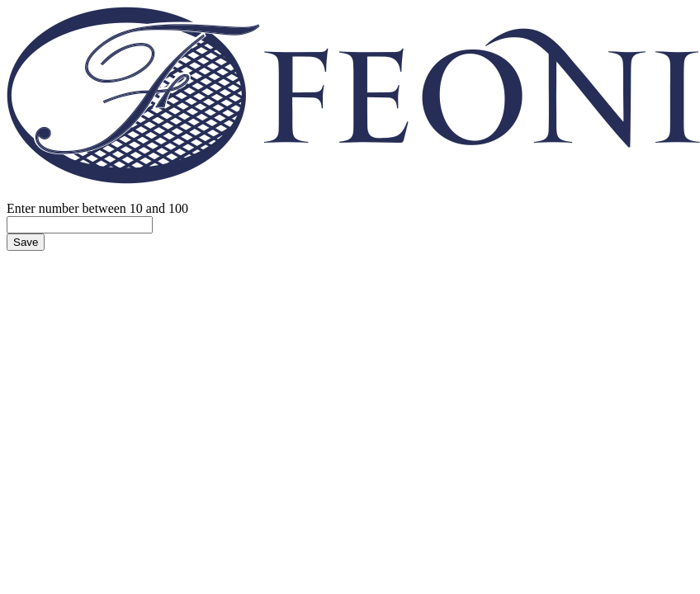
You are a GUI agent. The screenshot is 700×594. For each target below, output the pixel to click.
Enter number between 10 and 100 (97, 208)
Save (26, 242)
